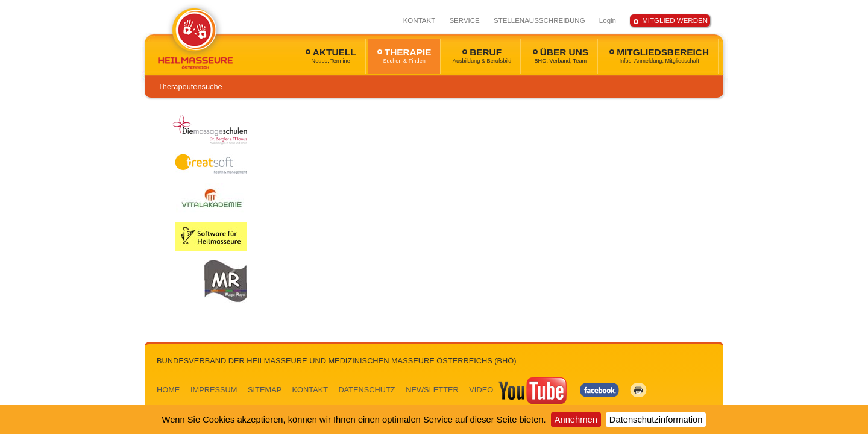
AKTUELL (331, 55)
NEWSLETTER (432, 390)
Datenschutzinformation (656, 420)
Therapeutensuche (190, 86)
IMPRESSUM (214, 390)
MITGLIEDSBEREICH (659, 55)
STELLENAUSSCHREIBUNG (539, 20)
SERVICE (464, 20)
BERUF (482, 55)
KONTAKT (420, 20)
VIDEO (519, 390)
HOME (168, 390)
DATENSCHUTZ (366, 390)
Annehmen (576, 420)
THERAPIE (404, 55)
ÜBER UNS (561, 55)
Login (608, 20)
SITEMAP (265, 390)
